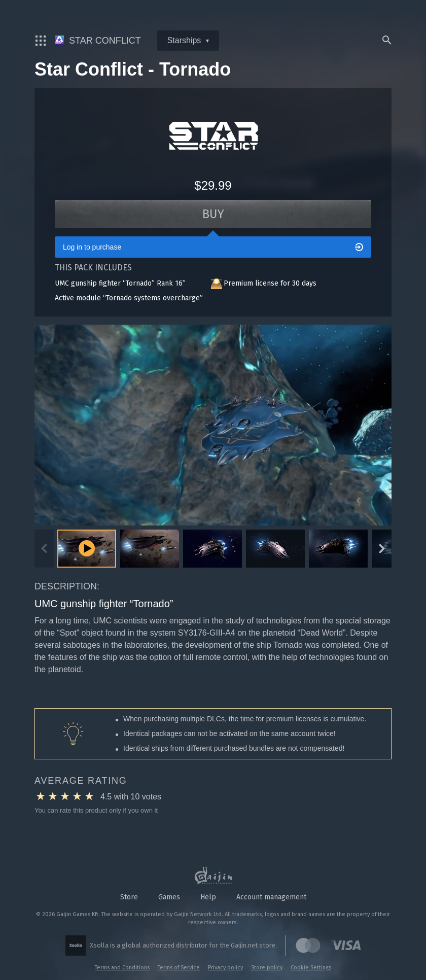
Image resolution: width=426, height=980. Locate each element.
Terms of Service (179, 968)
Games (169, 897)
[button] (150, 549)
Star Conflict (98, 41)
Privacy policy (225, 968)
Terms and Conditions (122, 968)
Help (208, 897)
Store (129, 897)
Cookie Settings (311, 968)
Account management (271, 897)
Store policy (267, 968)
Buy (213, 214)
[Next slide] (382, 549)
